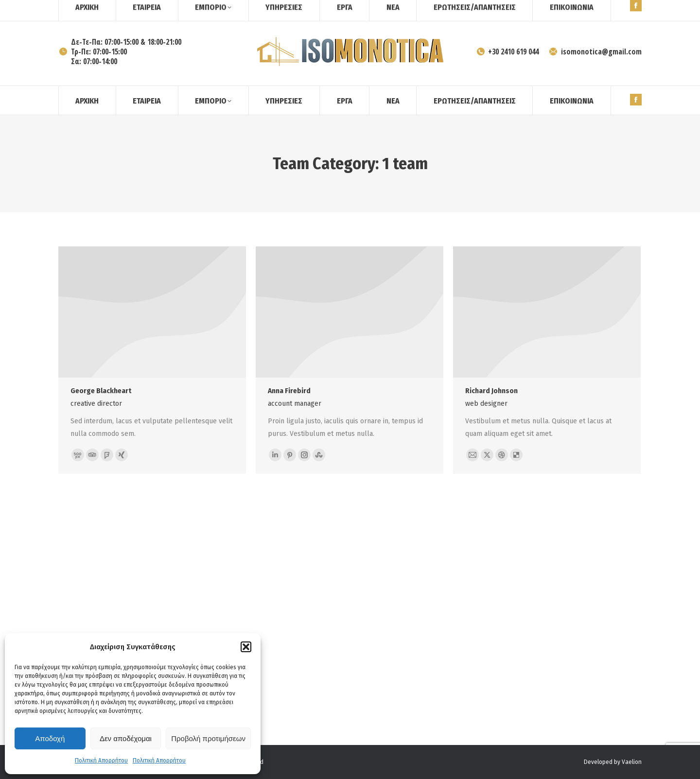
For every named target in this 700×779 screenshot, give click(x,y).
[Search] (617, 9)
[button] (246, 647)
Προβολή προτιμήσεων (208, 738)
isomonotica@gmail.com (595, 52)
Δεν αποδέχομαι (126, 738)
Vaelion (632, 762)
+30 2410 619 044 (507, 52)
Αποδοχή (50, 738)
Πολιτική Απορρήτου (101, 761)
